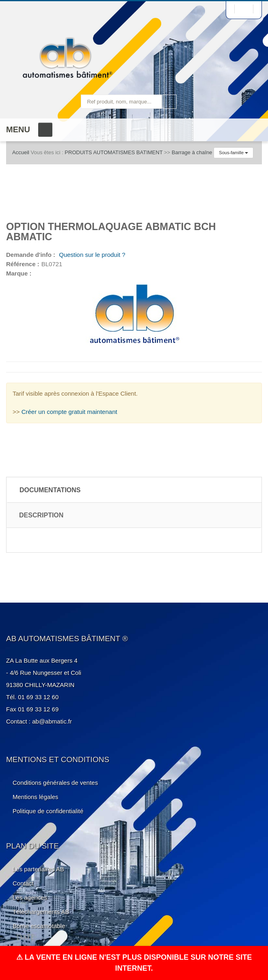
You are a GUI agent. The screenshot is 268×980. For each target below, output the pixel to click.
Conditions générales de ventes (55, 783)
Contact (23, 883)
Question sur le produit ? (91, 255)
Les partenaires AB (38, 869)
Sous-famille (233, 153)
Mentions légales (36, 797)
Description (41, 515)
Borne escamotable (39, 926)
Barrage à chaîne (192, 152)
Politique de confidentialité (48, 811)
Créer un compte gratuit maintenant (69, 412)
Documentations (50, 490)
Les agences (30, 897)
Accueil (21, 152)
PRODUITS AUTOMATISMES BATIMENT (113, 152)
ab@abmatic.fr (52, 721)
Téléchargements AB (41, 912)
